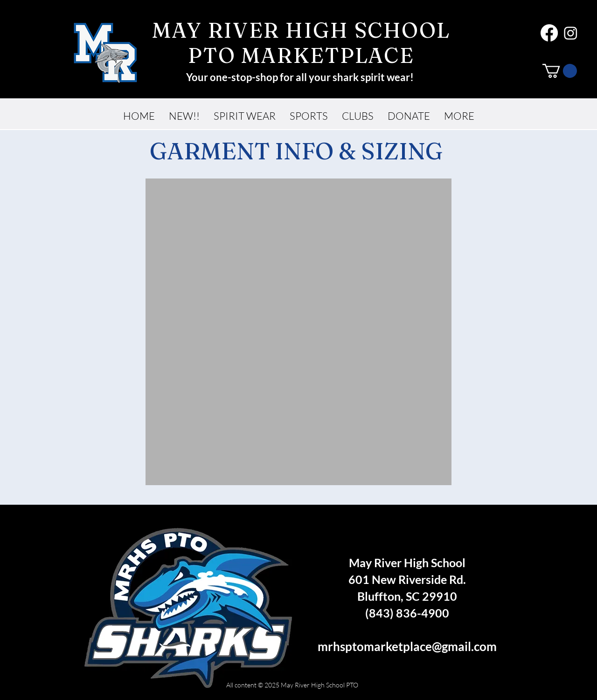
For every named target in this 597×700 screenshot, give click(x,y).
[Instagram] (571, 33)
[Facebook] (549, 33)
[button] (560, 71)
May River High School (407, 563)
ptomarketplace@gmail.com (421, 646)
